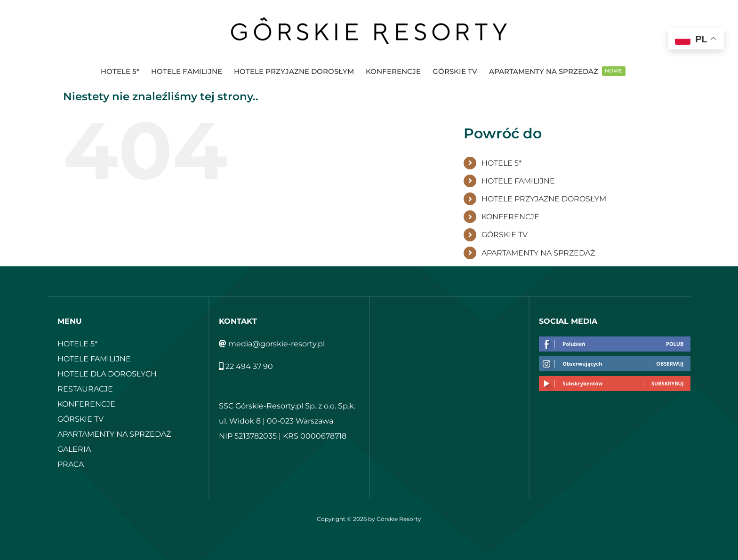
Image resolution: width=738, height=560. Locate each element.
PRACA (71, 464)
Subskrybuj (668, 383)
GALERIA (74, 449)
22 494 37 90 (246, 366)
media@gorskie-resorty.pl (272, 344)
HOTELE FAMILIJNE (518, 181)
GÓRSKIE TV (505, 235)
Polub (675, 344)
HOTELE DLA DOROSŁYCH (107, 374)
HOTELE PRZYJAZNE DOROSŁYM (544, 199)
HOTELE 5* (501, 163)
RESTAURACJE (85, 389)
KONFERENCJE (510, 217)
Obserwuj (670, 364)
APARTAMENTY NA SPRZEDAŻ (538, 253)
